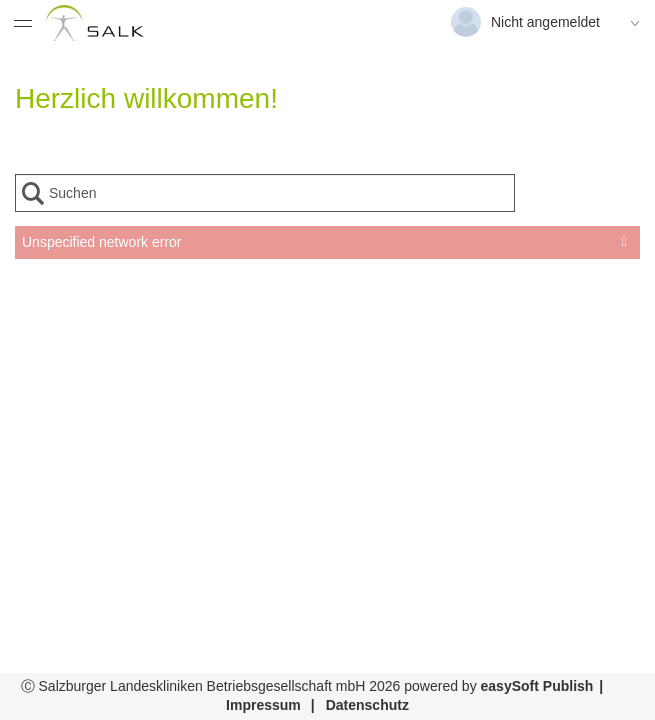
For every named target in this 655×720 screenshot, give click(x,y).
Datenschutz (367, 705)
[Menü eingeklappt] (23, 23)
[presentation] (327, 309)
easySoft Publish (537, 686)
